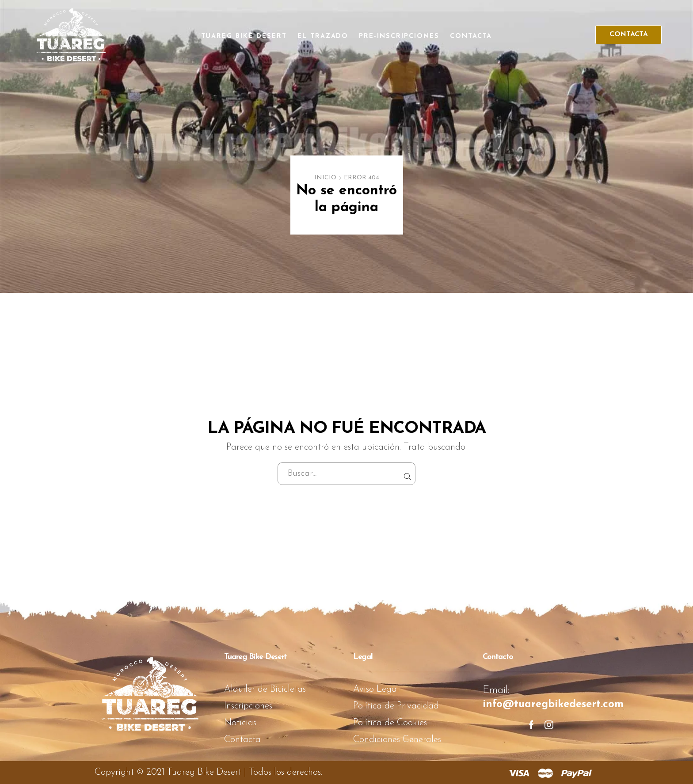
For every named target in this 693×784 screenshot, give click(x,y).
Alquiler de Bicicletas (265, 689)
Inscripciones (248, 706)
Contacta (471, 36)
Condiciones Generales (397, 740)
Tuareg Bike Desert (244, 36)
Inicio (325, 178)
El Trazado (323, 36)
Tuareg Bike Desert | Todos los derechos (244, 772)
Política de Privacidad (396, 706)
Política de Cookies (390, 723)
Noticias (240, 723)
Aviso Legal (376, 689)
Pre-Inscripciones (399, 36)
